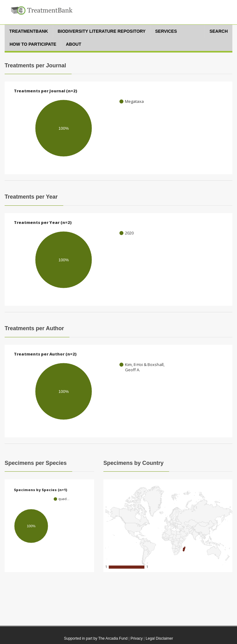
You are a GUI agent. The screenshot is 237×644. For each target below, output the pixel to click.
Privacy (137, 638)
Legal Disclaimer (159, 638)
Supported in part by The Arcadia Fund (96, 638)
